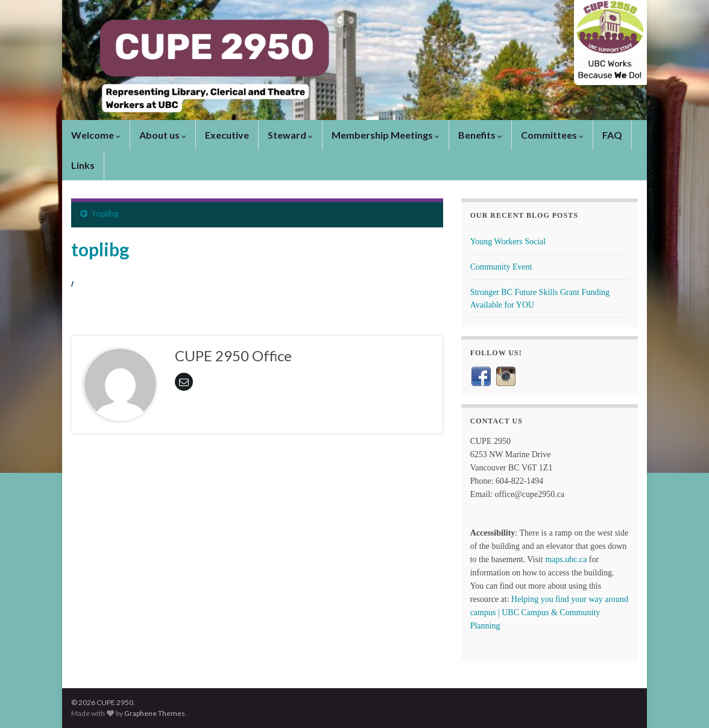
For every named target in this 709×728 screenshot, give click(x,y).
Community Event (501, 267)
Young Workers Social (508, 242)
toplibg (106, 213)
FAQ (612, 135)
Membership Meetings (386, 135)
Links (83, 165)
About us (163, 135)
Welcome (96, 135)
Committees (552, 135)
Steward (290, 135)
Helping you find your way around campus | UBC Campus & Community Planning (549, 612)
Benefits (480, 135)
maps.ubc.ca (566, 559)
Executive (227, 135)
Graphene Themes (155, 713)
